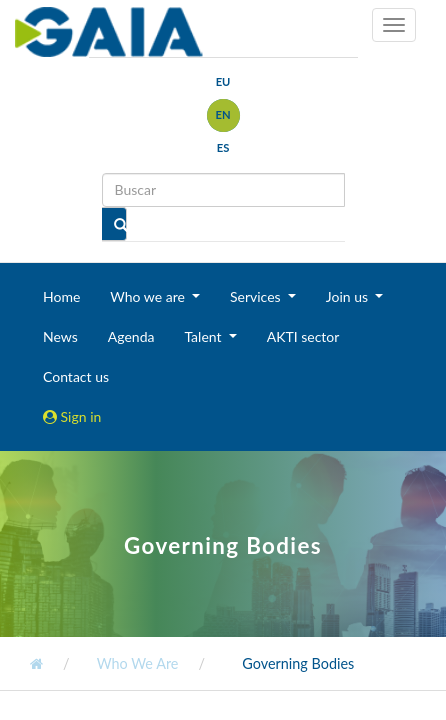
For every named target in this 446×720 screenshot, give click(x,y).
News (60, 336)
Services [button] (257, 296)
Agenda (131, 336)
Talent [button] (204, 336)
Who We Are (135, 663)
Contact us (76, 376)
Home (61, 296)
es (223, 147)
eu (223, 81)
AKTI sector (303, 336)
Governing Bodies (297, 663)
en (222, 114)
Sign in (72, 416)
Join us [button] (349, 296)
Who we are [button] (149, 296)
